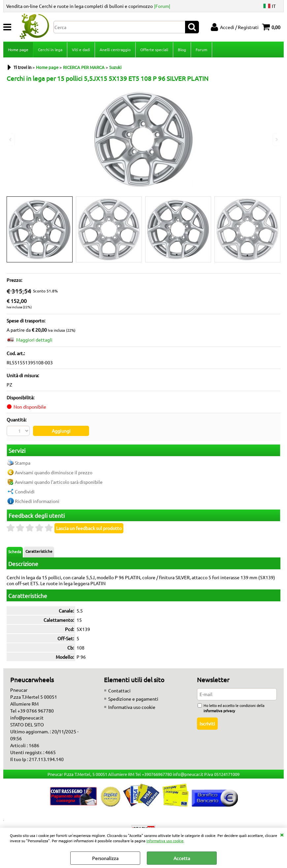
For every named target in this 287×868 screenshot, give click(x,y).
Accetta (182, 858)
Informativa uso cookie (165, 841)
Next (276, 139)
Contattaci (119, 690)
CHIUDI (282, 834)
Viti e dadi (81, 50)
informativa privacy (219, 711)
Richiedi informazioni (37, 501)
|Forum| (162, 6)
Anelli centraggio (115, 50)
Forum (201, 50)
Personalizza (105, 858)
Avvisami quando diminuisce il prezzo (54, 472)
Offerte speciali (154, 50)
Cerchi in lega (50, 50)
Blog (182, 50)
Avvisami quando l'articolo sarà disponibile (59, 482)
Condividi (25, 491)
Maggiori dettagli (34, 340)
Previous (11, 139)
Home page (18, 50)
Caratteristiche (39, 551)
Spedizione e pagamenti (133, 699)
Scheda (15, 551)
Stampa (23, 463)
